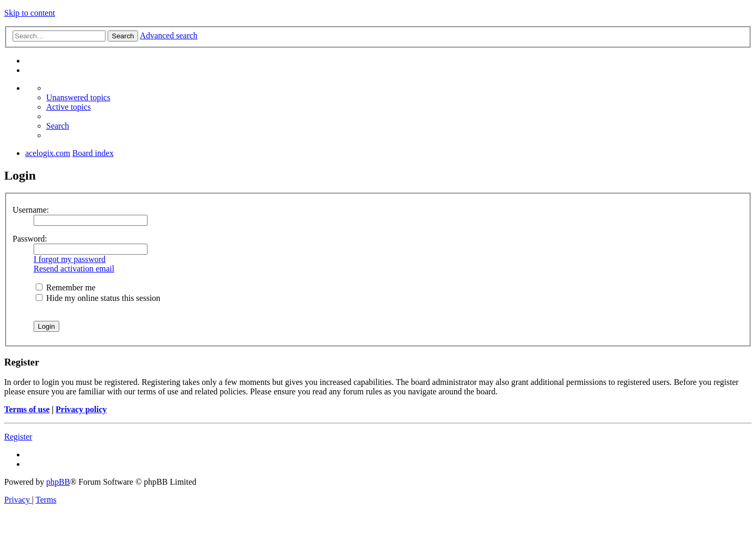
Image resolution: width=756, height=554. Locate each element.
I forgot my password (70, 259)
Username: (31, 210)
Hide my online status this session (98, 298)
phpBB (58, 482)
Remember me (66, 288)
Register (18, 437)
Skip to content (30, 13)
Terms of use (27, 409)
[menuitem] (78, 97)
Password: (30, 239)
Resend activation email (74, 269)
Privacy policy (81, 409)
